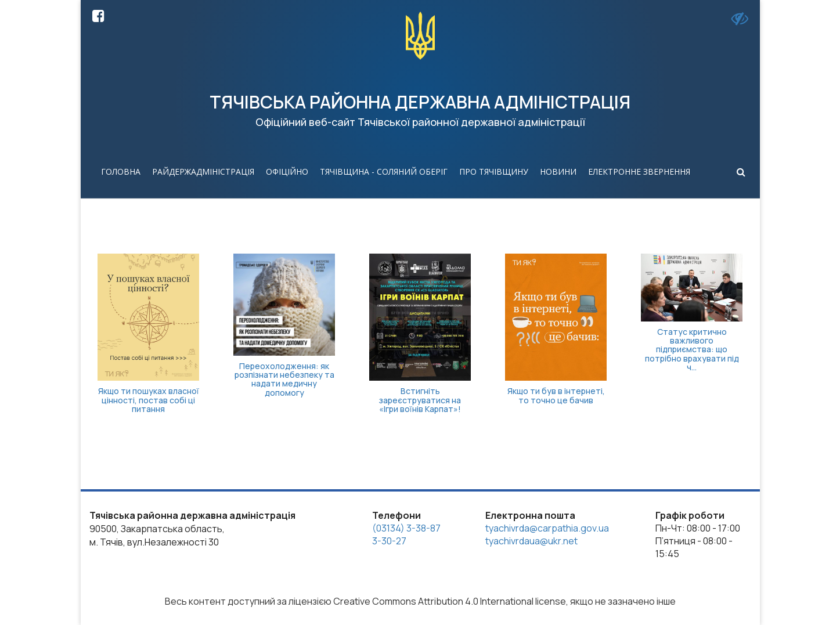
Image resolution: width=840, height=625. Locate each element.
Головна (121, 171)
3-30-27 (389, 541)
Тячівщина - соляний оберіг (384, 171)
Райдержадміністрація (203, 171)
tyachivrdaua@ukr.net (531, 541)
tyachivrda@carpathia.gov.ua (547, 528)
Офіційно (287, 171)
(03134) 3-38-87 (406, 528)
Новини (558, 171)
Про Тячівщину (494, 171)
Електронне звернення (639, 171)
